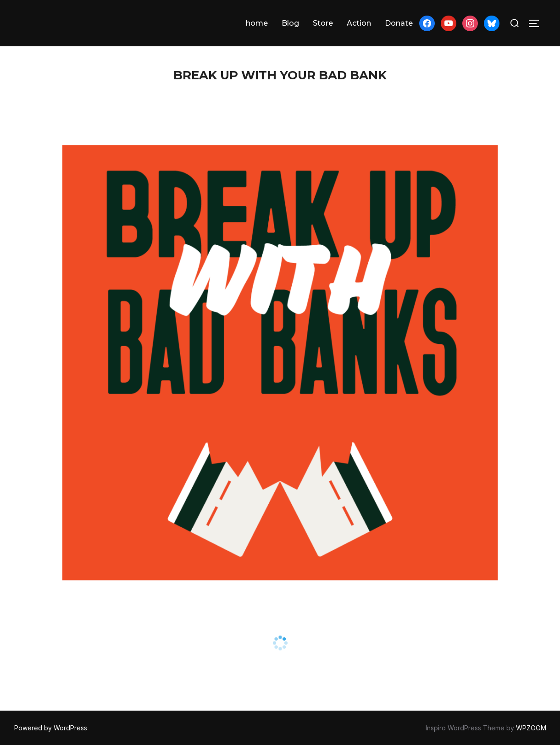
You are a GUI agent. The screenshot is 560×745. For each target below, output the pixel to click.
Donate (399, 23)
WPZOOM (531, 728)
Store (323, 23)
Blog (290, 23)
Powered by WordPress (51, 728)
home (257, 23)
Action (359, 23)
